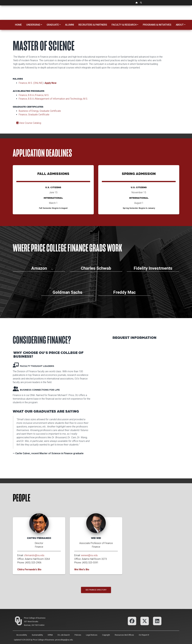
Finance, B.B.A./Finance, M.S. (34, 95)
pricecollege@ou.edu (64, 640)
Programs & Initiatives (157, 25)
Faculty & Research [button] (124, 25)
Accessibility (22, 635)
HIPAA (50, 635)
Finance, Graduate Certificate (34, 115)
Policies (78, 635)
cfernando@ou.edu (34, 555)
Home (18, 25)
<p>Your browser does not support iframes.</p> (146, 406)
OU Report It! (144, 635)
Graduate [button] (53, 25)
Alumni (70, 25)
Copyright (106, 635)
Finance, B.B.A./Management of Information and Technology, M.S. (53, 99)
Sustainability (37, 635)
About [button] (180, 25)
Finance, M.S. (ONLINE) (31, 83)
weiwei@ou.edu (89, 555)
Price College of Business (35, 618)
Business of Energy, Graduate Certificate (40, 111)
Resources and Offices (124, 635)
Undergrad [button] (33, 25)
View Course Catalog (29, 123)
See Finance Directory (96, 590)
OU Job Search (64, 635)
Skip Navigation (0, 5)
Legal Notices (92, 635)
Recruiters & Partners (93, 25)
